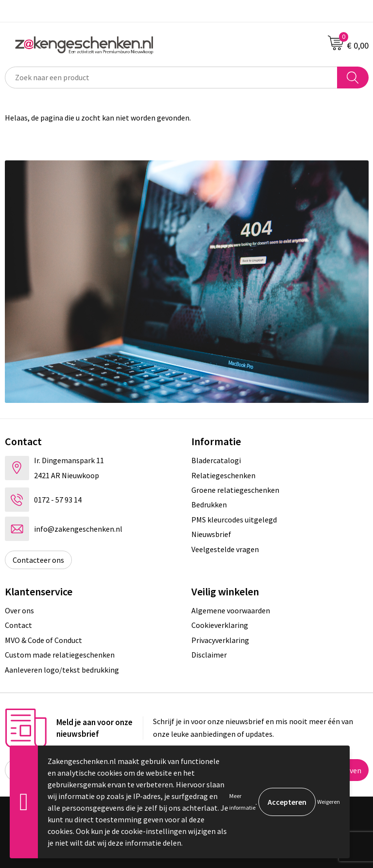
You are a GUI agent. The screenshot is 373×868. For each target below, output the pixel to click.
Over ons (19, 610)
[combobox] (171, 78)
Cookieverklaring (220, 625)
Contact (18, 625)
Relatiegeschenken (223, 475)
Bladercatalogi (216, 460)
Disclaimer (209, 655)
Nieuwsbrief (211, 534)
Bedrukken (209, 504)
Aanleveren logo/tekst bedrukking (62, 670)
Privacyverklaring (220, 640)
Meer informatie (242, 802)
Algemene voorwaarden (231, 610)
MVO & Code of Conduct (43, 640)
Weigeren (329, 802)
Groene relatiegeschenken (235, 490)
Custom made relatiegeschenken (60, 655)
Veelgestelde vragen (225, 549)
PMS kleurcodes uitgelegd (234, 520)
